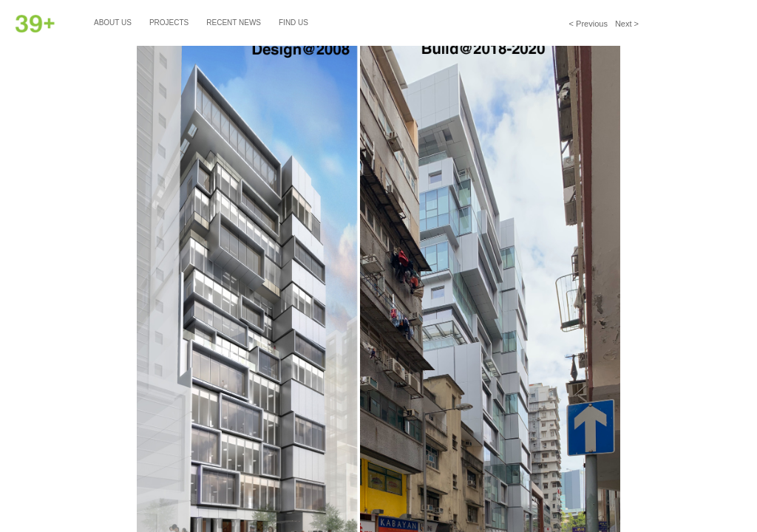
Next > (627, 24)
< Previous (588, 24)
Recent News (234, 23)
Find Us (293, 23)
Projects (169, 23)
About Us (113, 23)
